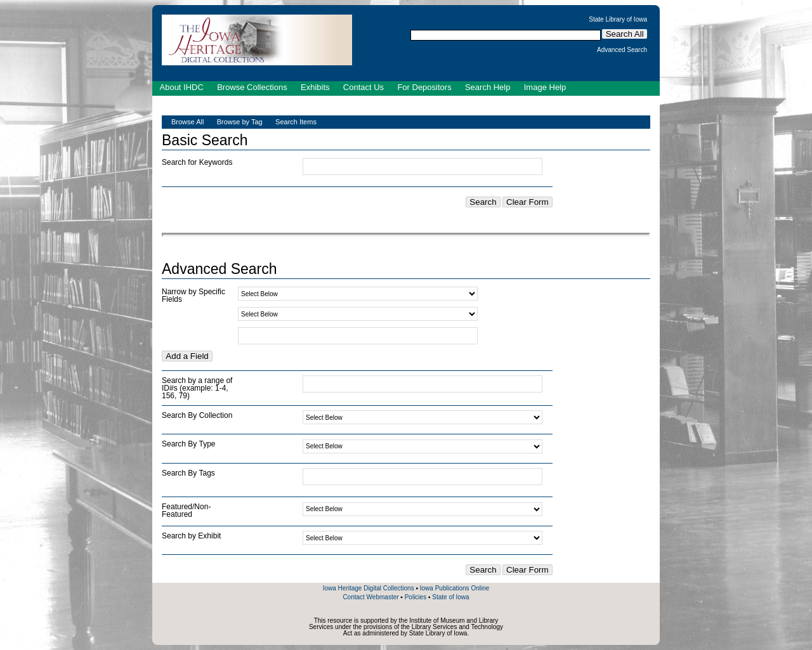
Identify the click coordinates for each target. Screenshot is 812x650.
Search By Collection (197, 415)
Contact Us (363, 87)
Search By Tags (188, 473)
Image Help (545, 87)
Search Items (296, 122)
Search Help (488, 87)
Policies (416, 597)
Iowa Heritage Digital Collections (369, 588)
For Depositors (424, 87)
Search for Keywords (197, 162)
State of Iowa (450, 597)
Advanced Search (622, 50)
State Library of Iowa (618, 20)
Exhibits (315, 87)
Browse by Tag (240, 122)
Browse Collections (252, 87)
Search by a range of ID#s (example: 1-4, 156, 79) (197, 388)
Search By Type (189, 444)
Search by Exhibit (191, 536)
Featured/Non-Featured (186, 510)
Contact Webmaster (370, 597)
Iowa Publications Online (455, 588)
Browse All (187, 122)
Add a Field (187, 356)
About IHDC (182, 87)
